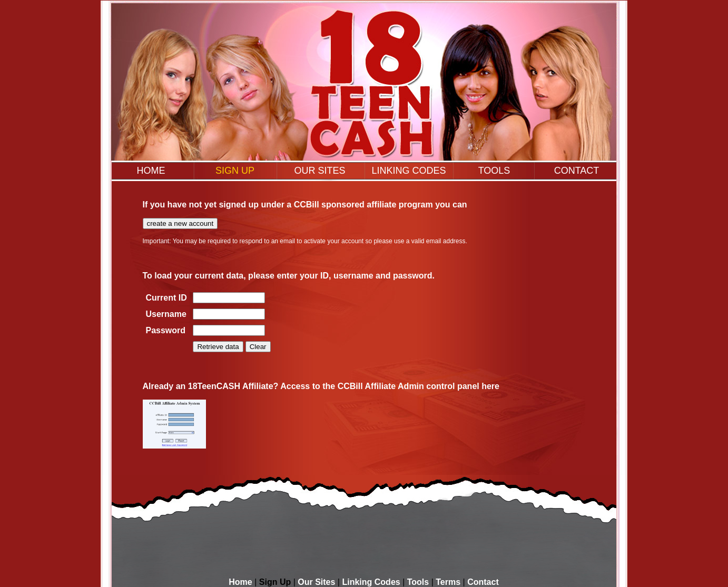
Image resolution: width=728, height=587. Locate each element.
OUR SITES (319, 171)
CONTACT (577, 171)
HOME (151, 171)
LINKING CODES (409, 171)
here (490, 386)
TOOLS (494, 171)
